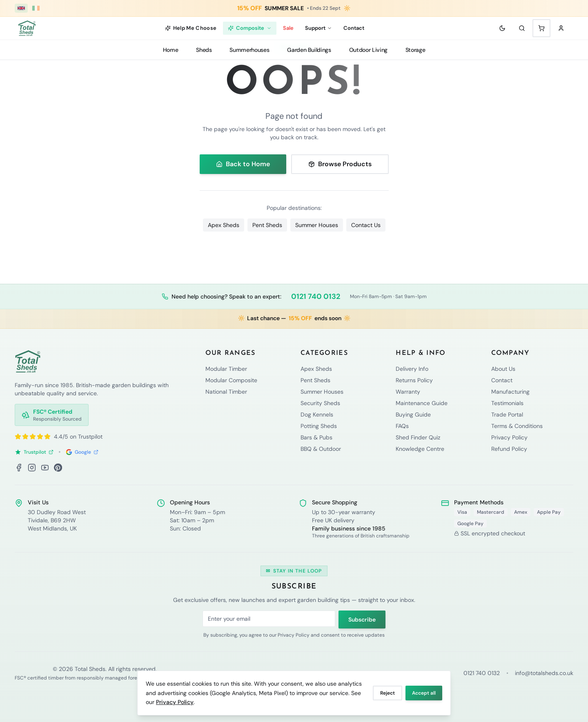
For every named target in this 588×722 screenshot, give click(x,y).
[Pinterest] (58, 468)
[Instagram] (32, 468)
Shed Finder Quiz (418, 437)
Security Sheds (320, 403)
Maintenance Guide (422, 403)
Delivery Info (412, 369)
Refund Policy (509, 449)
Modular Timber (226, 369)
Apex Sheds (224, 225)
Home (171, 50)
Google (82, 452)
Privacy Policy (175, 702)
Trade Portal (507, 414)
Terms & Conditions (517, 426)
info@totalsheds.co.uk (544, 673)
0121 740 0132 (316, 296)
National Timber (226, 392)
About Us (503, 369)
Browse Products (340, 164)
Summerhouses (249, 50)
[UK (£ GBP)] (21, 8)
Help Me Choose (191, 28)
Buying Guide (413, 414)
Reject (388, 693)
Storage (415, 50)
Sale (288, 28)
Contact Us (366, 225)
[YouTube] (45, 468)
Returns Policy (414, 380)
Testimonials (507, 403)
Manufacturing (510, 392)
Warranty (408, 392)
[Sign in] (561, 28)
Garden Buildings (309, 50)
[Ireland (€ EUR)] (36, 8)
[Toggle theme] (502, 28)
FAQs (402, 426)
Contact (354, 28)
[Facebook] (19, 468)
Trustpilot (34, 452)
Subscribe (362, 619)
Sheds (204, 50)
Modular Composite (231, 380)
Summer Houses (317, 225)
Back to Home (243, 164)
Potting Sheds (319, 426)
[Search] (522, 28)
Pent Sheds (267, 225)
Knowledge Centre (420, 449)
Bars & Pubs (316, 437)
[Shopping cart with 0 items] (541, 28)
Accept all (424, 693)
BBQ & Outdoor (321, 449)
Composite (250, 28)
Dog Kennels (317, 414)
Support (318, 28)
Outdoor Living (368, 50)
